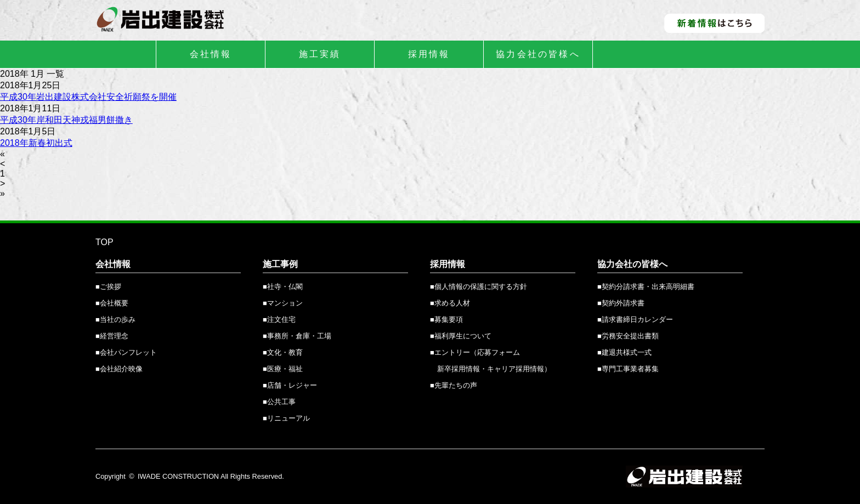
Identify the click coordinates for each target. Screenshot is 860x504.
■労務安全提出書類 (628, 336)
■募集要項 (446, 319)
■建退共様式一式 (624, 352)
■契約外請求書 (621, 303)
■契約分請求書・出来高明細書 (646, 287)
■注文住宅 (279, 319)
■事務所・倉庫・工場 (297, 336)
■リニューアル (286, 418)
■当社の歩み (115, 319)
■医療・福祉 (283, 369)
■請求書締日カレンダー (635, 319)
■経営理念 (112, 336)
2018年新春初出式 (36, 143)
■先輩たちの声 (454, 385)
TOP (104, 242)
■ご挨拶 (108, 287)
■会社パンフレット (126, 352)
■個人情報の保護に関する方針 (479, 287)
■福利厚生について (461, 336)
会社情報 (211, 54)
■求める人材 (450, 303)
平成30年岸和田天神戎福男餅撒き (66, 120)
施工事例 (280, 264)
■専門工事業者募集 (628, 369)
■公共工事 (279, 402)
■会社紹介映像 (119, 369)
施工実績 (320, 54)
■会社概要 (112, 303)
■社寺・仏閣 (283, 287)
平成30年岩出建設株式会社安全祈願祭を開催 (88, 97)
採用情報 (429, 54)
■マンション (283, 303)
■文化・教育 (283, 352)
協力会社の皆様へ (538, 54)
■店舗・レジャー (290, 385)
